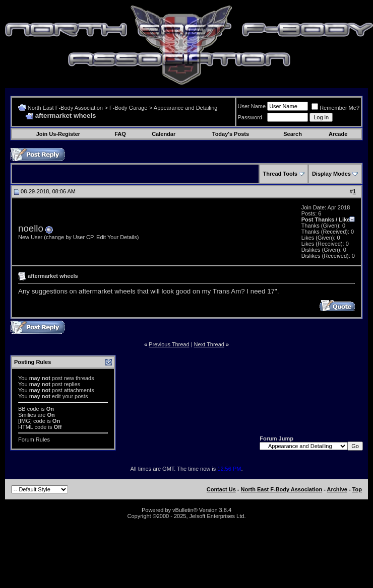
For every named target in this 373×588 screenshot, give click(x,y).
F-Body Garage (128, 108)
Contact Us (221, 489)
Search (293, 134)
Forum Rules (34, 439)
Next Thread (209, 344)
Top (357, 489)
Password (250, 117)
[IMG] (25, 421)
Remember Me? (335, 108)
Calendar (164, 134)
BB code (29, 409)
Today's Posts (231, 134)
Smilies (27, 415)
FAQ (120, 134)
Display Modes (331, 174)
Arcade (338, 134)
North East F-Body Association (65, 108)
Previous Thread (169, 344)
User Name (252, 106)
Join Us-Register (58, 134)
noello (31, 228)
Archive (337, 489)
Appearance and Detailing (186, 108)
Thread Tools (280, 174)
